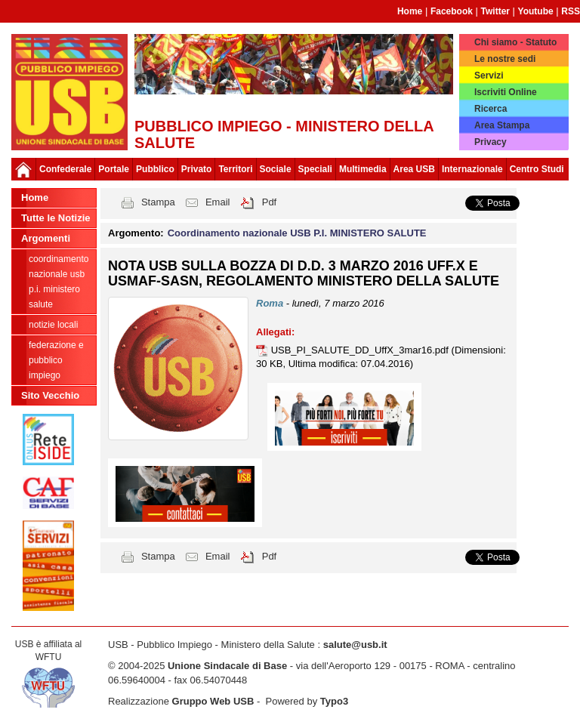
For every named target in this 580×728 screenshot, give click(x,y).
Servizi (489, 76)
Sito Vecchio (50, 395)
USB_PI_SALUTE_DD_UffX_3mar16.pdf (361, 350)
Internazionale (472, 169)
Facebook (452, 11)
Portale (114, 169)
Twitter (495, 11)
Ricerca (491, 109)
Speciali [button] (315, 169)
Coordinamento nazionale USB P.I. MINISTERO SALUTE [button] (297, 233)
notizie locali (53, 325)
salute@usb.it (355, 645)
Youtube (536, 11)
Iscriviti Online (506, 92)
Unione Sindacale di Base (227, 666)
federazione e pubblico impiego (56, 360)
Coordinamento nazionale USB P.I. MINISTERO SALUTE (59, 282)
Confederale (65, 169)
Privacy (491, 142)
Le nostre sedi (505, 59)
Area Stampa (502, 125)
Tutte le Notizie (56, 218)
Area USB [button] (414, 169)
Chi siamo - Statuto (515, 42)
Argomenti (46, 238)
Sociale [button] (276, 169)
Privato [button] (197, 169)
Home (410, 11)
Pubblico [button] (155, 169)
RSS (571, 11)
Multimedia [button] (363, 169)
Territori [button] (235, 169)
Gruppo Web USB (213, 701)
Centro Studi (537, 169)
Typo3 (334, 701)
